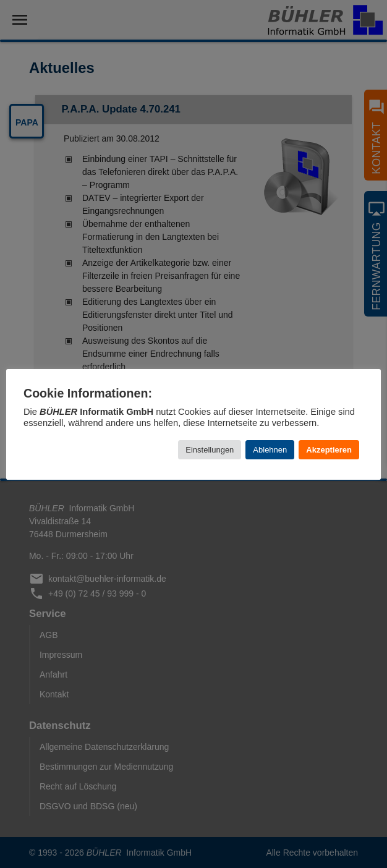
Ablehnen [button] (270, 450)
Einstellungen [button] (210, 450)
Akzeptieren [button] (329, 450)
